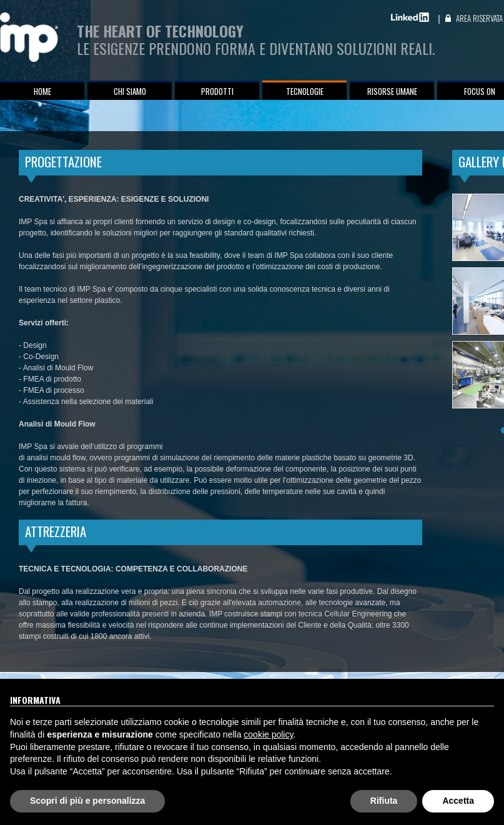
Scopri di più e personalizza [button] (87, 801)
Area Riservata (479, 18)
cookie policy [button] (268, 734)
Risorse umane (392, 91)
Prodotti (217, 91)
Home (42, 91)
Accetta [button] (458, 801)
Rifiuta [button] (384, 801)
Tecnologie (305, 91)
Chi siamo (130, 91)
